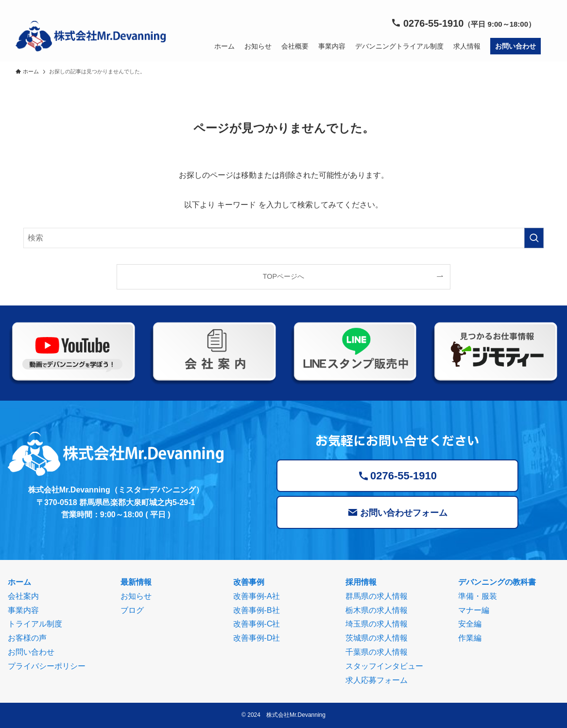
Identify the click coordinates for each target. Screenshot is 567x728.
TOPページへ (283, 276)
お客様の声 (27, 638)
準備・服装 (478, 596)
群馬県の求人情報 (377, 596)
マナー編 (474, 610)
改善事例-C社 (257, 624)
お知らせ (136, 596)
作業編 (470, 638)
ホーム (19, 582)
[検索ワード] (283, 238)
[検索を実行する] (534, 238)
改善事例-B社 (257, 610)
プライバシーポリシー (47, 666)
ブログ (132, 610)
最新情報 (136, 582)
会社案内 (23, 596)
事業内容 (23, 610)
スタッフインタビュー (384, 666)
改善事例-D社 (257, 638)
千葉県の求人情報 (377, 652)
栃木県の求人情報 (377, 610)
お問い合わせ (31, 652)
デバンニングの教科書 (497, 582)
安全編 (470, 624)
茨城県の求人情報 (377, 638)
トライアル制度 (35, 624)
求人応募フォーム (377, 680)
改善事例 (249, 582)
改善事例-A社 (257, 596)
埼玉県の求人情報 (377, 624)
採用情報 (361, 582)
